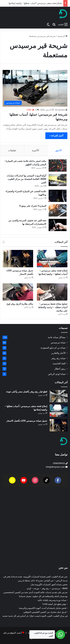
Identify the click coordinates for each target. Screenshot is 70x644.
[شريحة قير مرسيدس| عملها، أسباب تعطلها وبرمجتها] (35, 88)
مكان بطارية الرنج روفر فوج (20, 304)
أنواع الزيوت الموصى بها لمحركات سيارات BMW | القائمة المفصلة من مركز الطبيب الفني (26, 179)
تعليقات (12, 150)
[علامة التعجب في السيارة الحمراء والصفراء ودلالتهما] (58, 196)
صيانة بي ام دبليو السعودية (53, 348)
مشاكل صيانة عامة (57, 337)
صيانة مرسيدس (58, 342)
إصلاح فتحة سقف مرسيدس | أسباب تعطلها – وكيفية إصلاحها (35, 3)
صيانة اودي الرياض (57, 374)
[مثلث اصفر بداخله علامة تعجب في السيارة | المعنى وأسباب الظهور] (58, 166)
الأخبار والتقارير (58, 353)
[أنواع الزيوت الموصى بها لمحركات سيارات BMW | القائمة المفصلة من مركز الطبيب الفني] (58, 180)
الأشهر (58, 150)
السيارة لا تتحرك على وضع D (33, 206)
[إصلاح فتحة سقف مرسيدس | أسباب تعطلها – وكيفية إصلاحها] (52, 259)
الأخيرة (35, 150)
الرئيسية (62, 36)
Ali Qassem (60, 110)
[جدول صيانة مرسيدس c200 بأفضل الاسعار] (18, 259)
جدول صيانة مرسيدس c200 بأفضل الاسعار (27, 421)
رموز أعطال (60, 369)
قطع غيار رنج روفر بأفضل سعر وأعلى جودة (27, 392)
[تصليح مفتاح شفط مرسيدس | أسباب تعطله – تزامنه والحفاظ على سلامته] (52, 292)
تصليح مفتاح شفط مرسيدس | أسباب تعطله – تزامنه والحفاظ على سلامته (53, 307)
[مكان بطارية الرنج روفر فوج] (18, 292)
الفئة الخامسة (59, 363)
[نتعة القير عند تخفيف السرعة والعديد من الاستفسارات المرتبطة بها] (58, 225)
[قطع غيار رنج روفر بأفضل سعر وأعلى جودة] (59, 396)
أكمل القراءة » (56, 136)
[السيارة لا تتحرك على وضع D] (58, 210)
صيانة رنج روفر (58, 358)
